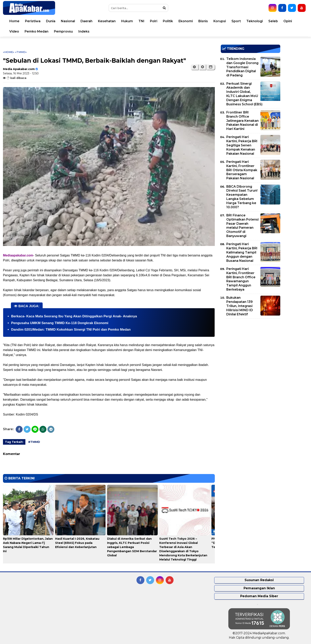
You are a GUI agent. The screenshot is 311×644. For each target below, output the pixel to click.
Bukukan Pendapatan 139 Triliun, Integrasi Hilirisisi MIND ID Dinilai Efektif (240, 306)
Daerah (86, 21)
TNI (141, 21)
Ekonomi (186, 21)
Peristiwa (33, 21)
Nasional (68, 21)
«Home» (9, 52)
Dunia (51, 21)
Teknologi (255, 21)
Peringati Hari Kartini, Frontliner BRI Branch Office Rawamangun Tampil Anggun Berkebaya (241, 279)
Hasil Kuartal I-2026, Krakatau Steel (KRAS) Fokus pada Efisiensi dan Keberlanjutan (77, 543)
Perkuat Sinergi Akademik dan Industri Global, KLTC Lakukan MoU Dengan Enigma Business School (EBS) (244, 94)
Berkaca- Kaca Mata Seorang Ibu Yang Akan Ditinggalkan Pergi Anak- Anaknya (74, 316)
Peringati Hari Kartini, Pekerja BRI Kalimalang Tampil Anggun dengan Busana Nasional (242, 252)
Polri (154, 21)
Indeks (84, 31)
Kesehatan (107, 21)
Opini (288, 21)
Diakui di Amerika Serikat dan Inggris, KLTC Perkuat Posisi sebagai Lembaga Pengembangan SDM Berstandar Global (132, 547)
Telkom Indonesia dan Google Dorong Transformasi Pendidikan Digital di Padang (242, 67)
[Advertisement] (251, 349)
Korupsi (220, 21)
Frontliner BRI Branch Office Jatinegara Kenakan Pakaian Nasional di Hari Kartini (242, 121)
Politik (168, 21)
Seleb (273, 21)
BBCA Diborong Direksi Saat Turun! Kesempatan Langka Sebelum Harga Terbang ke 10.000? (242, 197)
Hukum (127, 21)
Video (14, 31)
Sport (236, 21)
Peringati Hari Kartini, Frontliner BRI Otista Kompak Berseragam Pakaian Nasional (242, 170)
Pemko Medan (36, 31)
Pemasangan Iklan (259, 588)
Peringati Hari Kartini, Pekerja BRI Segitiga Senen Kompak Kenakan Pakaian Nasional (242, 145)
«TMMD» (21, 52)
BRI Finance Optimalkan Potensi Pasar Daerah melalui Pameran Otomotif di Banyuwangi (242, 226)
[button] (211, 67)
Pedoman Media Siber (259, 596)
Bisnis (203, 21)
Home (14, 21)
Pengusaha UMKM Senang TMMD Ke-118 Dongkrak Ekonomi (60, 323)
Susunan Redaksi (259, 580)
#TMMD (34, 442)
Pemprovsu (63, 31)
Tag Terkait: (14, 442)
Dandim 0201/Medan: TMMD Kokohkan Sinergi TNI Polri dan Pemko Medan (71, 330)
